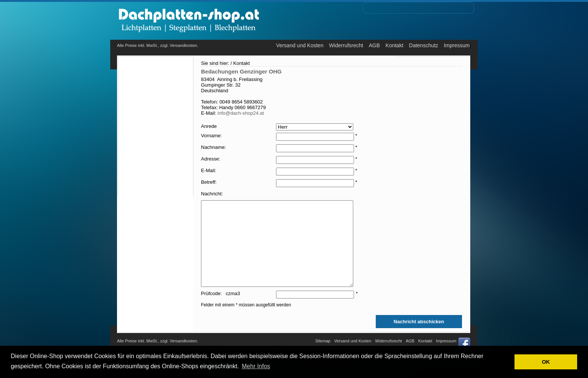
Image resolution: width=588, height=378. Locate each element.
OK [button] (546, 362)
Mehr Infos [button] (256, 366)
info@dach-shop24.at (241, 113)
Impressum (457, 45)
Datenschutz (424, 45)
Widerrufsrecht (346, 45)
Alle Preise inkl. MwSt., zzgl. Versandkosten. (157, 45)
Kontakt (394, 45)
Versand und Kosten (300, 45)
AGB (374, 45)
